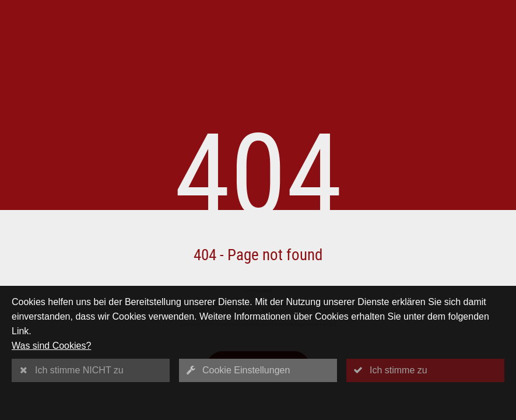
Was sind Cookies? (51, 346)
